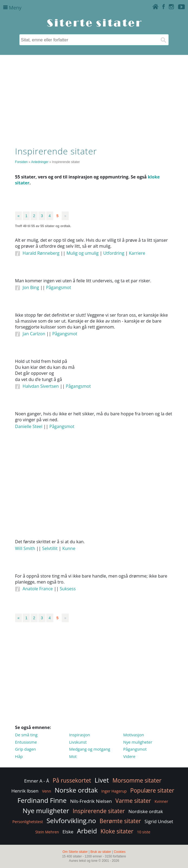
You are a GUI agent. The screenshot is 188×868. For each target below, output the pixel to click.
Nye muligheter (138, 742)
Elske (68, 832)
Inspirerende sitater (99, 811)
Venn (46, 791)
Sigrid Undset (159, 821)
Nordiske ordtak (146, 811)
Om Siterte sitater (75, 852)
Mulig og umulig (83, 253)
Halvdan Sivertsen (41, 386)
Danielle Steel (29, 426)
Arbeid (87, 831)
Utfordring (114, 253)
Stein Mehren (47, 832)
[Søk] (163, 40)
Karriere (137, 253)
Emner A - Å (37, 781)
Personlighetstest (28, 822)
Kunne (69, 548)
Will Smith (25, 548)
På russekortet (72, 780)
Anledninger (40, 162)
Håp (19, 756)
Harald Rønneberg (41, 253)
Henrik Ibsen (25, 791)
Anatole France (38, 589)
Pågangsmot (58, 287)
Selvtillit (50, 548)
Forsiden (22, 162)
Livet (102, 780)
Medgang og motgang (90, 749)
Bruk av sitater (101, 852)
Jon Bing (31, 287)
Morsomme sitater (137, 780)
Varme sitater (133, 801)
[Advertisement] (94, 99)
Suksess (68, 589)
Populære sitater (152, 790)
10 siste (144, 832)
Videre (129, 756)
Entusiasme (26, 742)
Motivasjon (133, 735)
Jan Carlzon (34, 334)
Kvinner (161, 801)
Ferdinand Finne (42, 800)
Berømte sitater (120, 821)
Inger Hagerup (114, 791)
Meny (12, 8)
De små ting (26, 735)
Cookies (120, 852)
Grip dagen (26, 749)
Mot (73, 756)
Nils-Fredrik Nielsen (91, 801)
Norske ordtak (76, 790)
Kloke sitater (117, 831)
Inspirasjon (80, 735)
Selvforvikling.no (71, 821)
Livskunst (78, 742)
